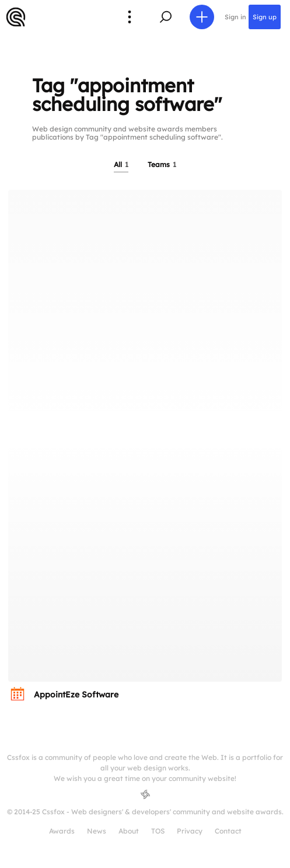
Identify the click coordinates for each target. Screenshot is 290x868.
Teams (162, 164)
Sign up (265, 17)
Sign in (235, 17)
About (129, 831)
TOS (158, 831)
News (97, 831)
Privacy (190, 831)
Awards (62, 831)
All (121, 164)
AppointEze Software (76, 695)
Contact (228, 831)
